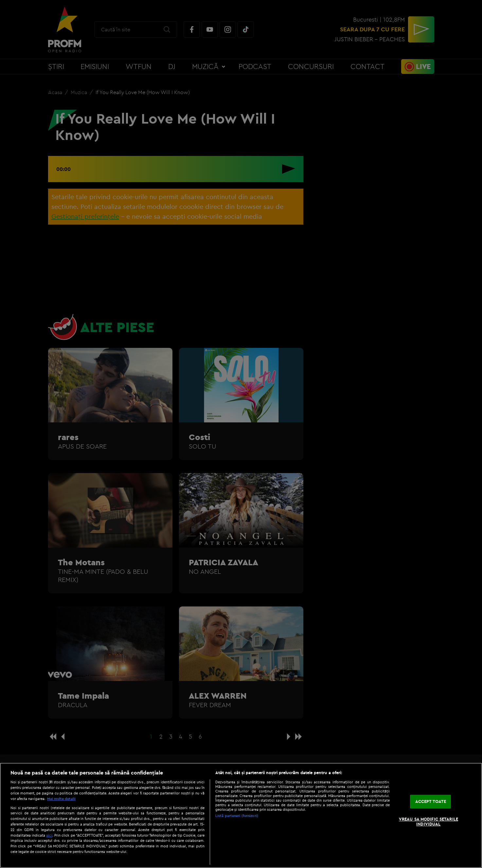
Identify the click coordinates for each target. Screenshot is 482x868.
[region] (241, 815)
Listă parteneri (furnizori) (237, 816)
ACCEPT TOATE (431, 801)
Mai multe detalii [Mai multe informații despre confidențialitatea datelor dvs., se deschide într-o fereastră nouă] (61, 799)
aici (49, 835)
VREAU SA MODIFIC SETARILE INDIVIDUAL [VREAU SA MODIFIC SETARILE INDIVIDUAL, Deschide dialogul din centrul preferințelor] (428, 822)
